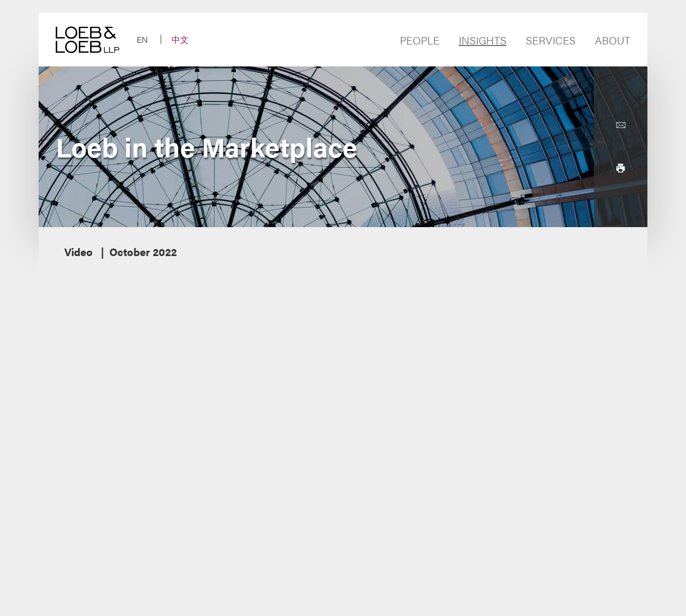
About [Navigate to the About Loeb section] (613, 40)
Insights (483, 40)
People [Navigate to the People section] (420, 40)
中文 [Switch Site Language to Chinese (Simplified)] (180, 39)
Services (551, 40)
